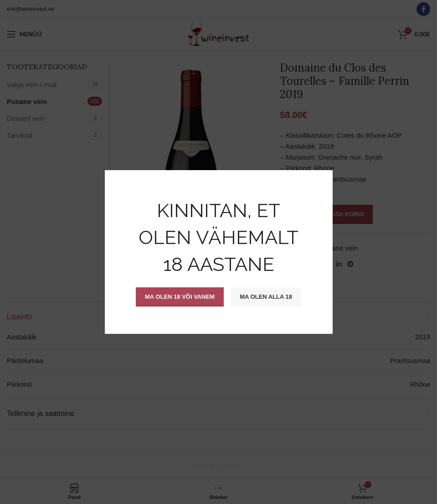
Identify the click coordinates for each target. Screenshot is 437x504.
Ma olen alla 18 (266, 297)
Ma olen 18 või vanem (180, 297)
